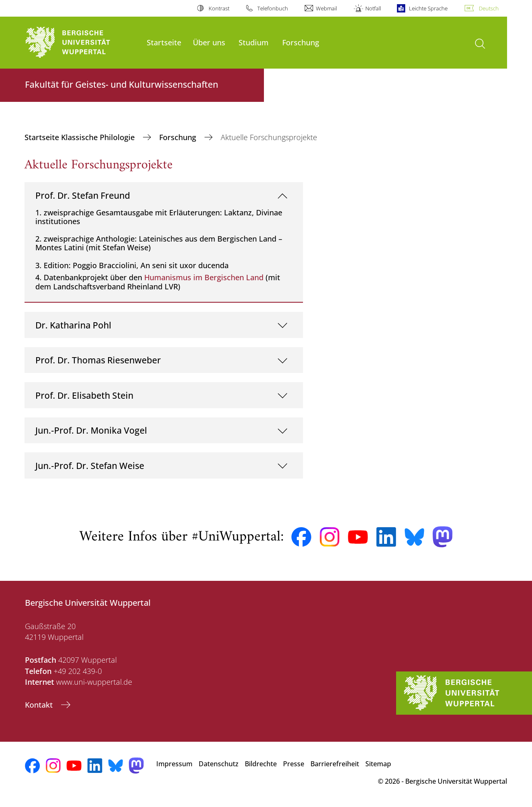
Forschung (301, 42)
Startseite (164, 42)
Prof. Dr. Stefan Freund (83, 195)
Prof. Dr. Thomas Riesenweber (98, 360)
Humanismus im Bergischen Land (204, 277)
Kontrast (219, 8)
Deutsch (489, 8)
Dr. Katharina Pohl (73, 325)
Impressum (174, 764)
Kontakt (40, 705)
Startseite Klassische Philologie (81, 137)
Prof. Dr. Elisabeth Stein (84, 395)
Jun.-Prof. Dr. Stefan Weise (90, 465)
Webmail (326, 8)
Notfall (373, 8)
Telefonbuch (273, 8)
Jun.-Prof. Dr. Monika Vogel (91, 430)
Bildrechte (261, 764)
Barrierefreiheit (335, 764)
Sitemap (378, 764)
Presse (294, 764)
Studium (254, 42)
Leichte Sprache (428, 8)
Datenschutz (219, 764)
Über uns (209, 42)
